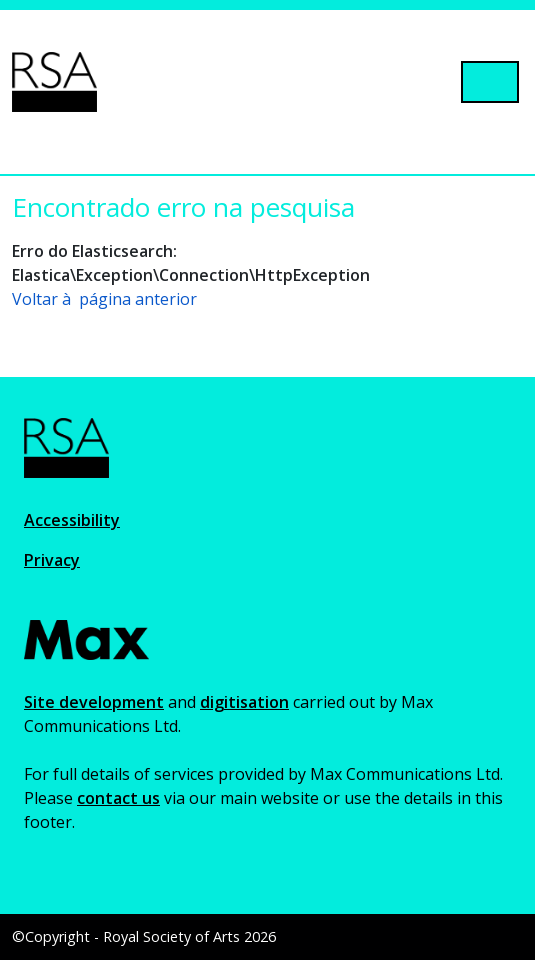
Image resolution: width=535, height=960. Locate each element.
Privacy (52, 560)
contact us (118, 798)
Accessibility (72, 520)
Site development (94, 702)
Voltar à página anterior (104, 299)
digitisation (244, 702)
